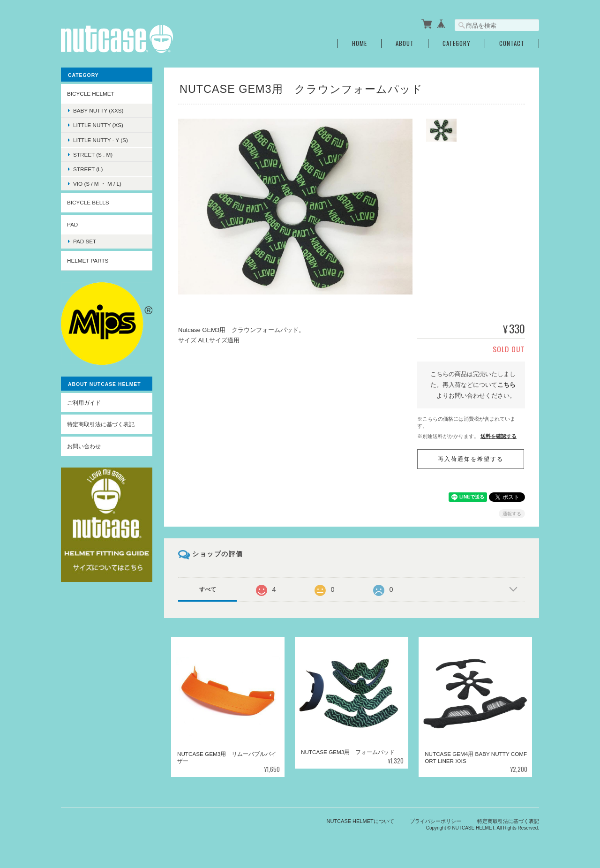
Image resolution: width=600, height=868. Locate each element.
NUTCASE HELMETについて (360, 821)
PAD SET (85, 241)
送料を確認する (499, 436)
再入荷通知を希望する (471, 459)
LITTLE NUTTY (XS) (98, 125)
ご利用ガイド (84, 403)
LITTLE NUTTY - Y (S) (101, 140)
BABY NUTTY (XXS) (98, 110)
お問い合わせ (84, 446)
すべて (208, 589)
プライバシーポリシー (435, 821)
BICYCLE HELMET (91, 94)
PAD (72, 224)
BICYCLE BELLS (88, 202)
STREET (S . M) (93, 155)
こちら (506, 385)
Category (457, 43)
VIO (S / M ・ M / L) (97, 184)
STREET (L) (88, 169)
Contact (512, 43)
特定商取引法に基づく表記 (101, 424)
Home (360, 43)
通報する (512, 514)
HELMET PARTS (88, 260)
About (405, 43)
